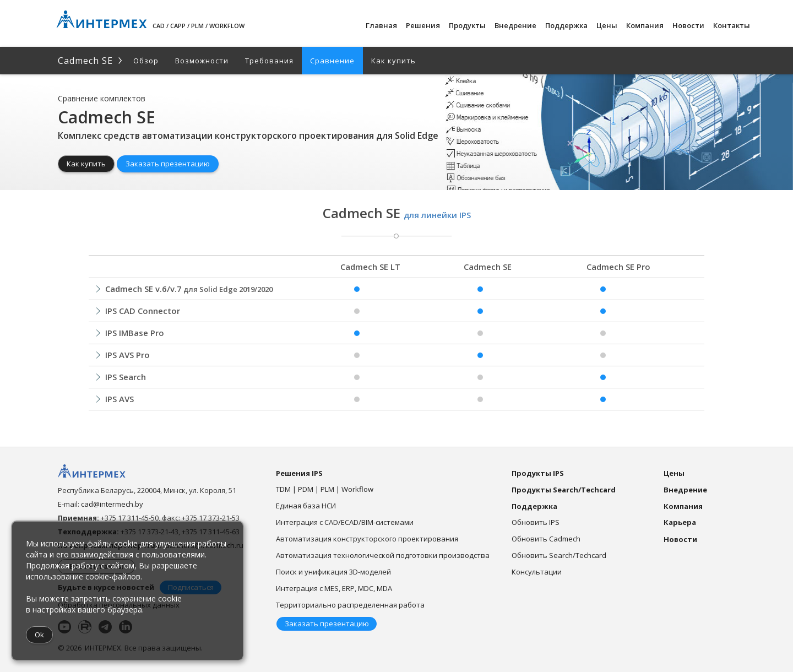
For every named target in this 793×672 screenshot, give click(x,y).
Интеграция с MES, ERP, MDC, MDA (334, 588)
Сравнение (332, 61)
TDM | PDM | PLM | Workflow (325, 489)
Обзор (146, 61)
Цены (607, 25)
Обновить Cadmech (546, 539)
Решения (423, 25)
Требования (269, 61)
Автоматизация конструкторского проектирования (367, 539)
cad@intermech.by (112, 504)
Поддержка (566, 25)
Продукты (467, 25)
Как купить (393, 61)
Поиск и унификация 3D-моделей (333, 572)
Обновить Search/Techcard (559, 555)
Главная (381, 25)
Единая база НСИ (306, 506)
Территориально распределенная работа (350, 605)
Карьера (680, 522)
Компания (645, 25)
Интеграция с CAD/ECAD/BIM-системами (345, 522)
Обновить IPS (536, 522)
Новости (688, 25)
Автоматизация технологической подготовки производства (383, 555)
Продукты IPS (538, 473)
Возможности (202, 61)
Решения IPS (299, 473)
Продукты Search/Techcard (564, 490)
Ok (39, 635)
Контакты (732, 25)
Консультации (537, 572)
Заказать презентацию (168, 164)
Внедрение (515, 25)
